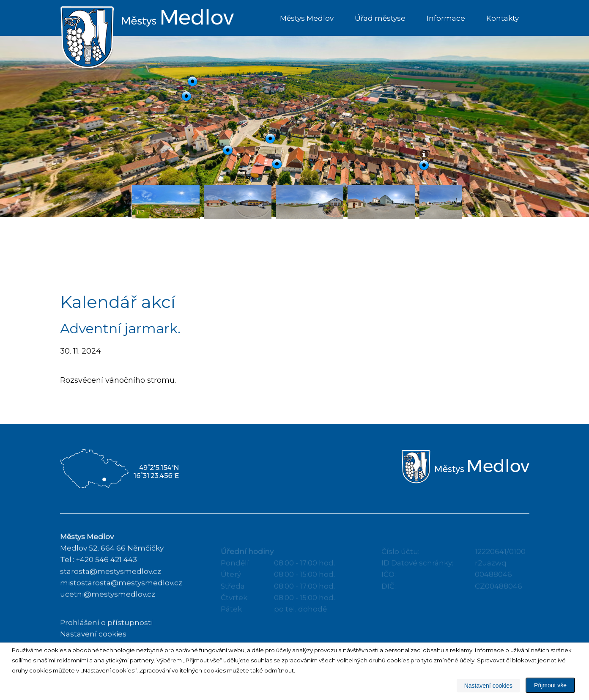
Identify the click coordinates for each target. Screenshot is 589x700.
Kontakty (503, 18)
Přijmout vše (550, 685)
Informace (446, 18)
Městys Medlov (307, 18)
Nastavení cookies (488, 686)
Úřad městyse (380, 18)
